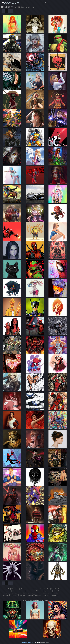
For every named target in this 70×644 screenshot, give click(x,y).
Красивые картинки (27, 642)
